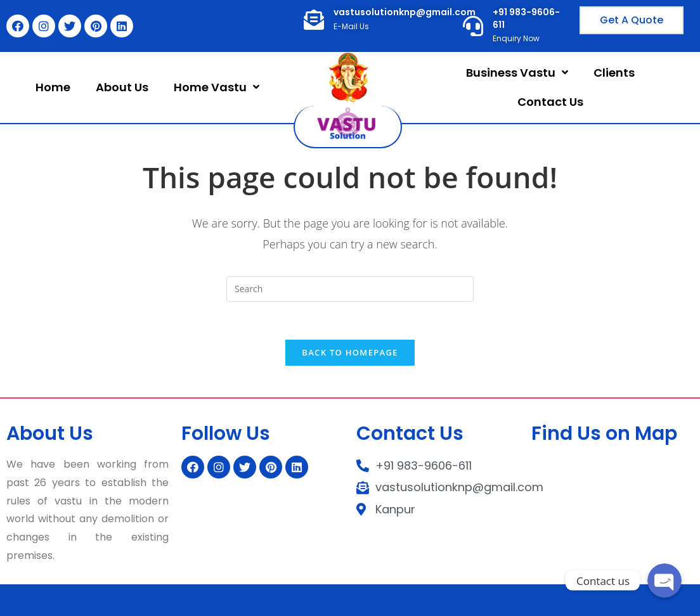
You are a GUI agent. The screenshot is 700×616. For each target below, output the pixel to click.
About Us (122, 87)
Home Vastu (217, 87)
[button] (632, 20)
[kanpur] (612, 499)
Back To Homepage (350, 352)
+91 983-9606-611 (526, 18)
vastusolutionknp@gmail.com (405, 12)
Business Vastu (517, 73)
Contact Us (550, 102)
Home (53, 87)
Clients (614, 73)
